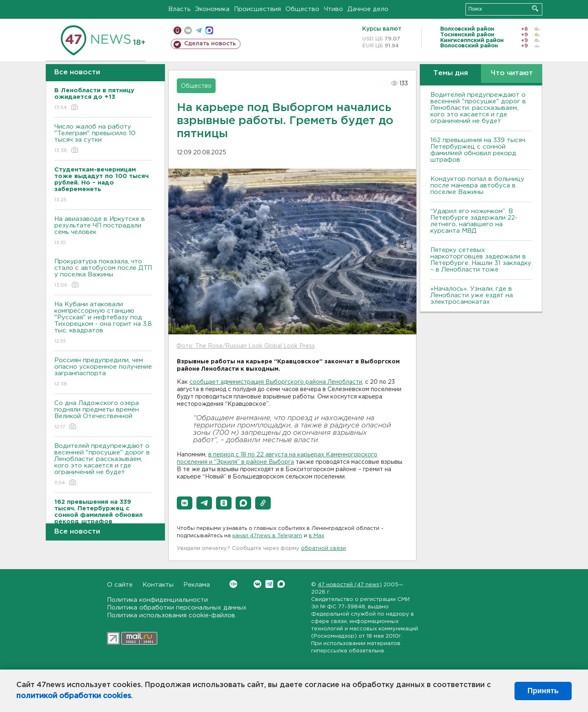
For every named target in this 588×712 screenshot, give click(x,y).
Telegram (269, 584)
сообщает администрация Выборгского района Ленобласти (276, 382)
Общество (302, 9)
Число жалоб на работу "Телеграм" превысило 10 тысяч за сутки (103, 139)
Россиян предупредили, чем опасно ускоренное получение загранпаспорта (103, 373)
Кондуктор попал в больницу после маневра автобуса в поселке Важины (477, 186)
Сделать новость (210, 44)
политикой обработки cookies (74, 696)
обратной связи (323, 548)
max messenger (209, 30)
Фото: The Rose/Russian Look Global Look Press (246, 346)
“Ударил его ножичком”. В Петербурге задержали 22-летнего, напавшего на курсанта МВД (474, 221)
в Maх (316, 536)
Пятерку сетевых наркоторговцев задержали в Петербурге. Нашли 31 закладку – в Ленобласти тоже (481, 260)
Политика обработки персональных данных (177, 608)
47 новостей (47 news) (350, 585)
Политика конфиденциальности (157, 600)
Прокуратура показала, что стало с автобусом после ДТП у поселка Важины (103, 274)
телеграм (199, 30)
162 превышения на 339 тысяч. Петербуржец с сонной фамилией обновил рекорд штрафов (478, 150)
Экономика (212, 9)
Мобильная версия (177, 30)
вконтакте (188, 30)
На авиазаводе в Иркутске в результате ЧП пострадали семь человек (103, 231)
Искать (535, 8)
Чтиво (333, 9)
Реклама (197, 585)
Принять (543, 691)
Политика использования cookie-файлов (171, 615)
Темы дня (451, 73)
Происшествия (257, 9)
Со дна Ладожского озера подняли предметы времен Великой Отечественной (103, 415)
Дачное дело (368, 9)
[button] (185, 503)
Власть (179, 9)
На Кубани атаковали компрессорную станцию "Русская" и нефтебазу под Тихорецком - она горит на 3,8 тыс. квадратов (103, 323)
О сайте (120, 585)
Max (281, 584)
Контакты (158, 585)
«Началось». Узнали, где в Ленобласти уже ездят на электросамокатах (472, 295)
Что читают (512, 73)
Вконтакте (233, 584)
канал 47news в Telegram (267, 536)
